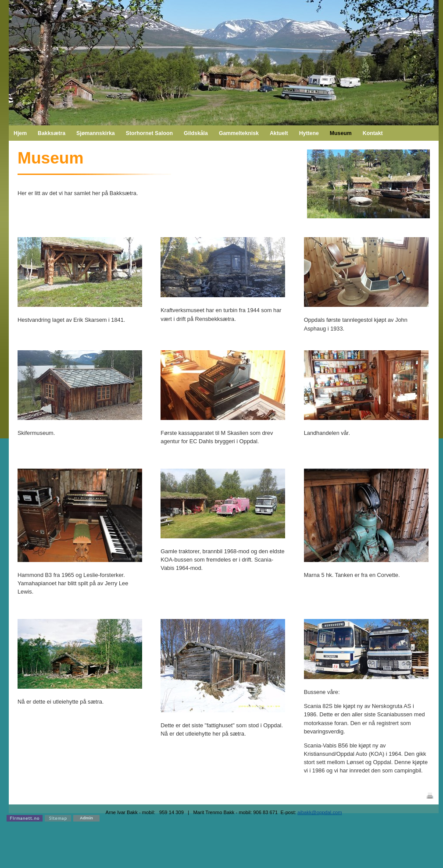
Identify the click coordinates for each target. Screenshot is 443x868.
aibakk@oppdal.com (320, 812)
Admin (86, 818)
